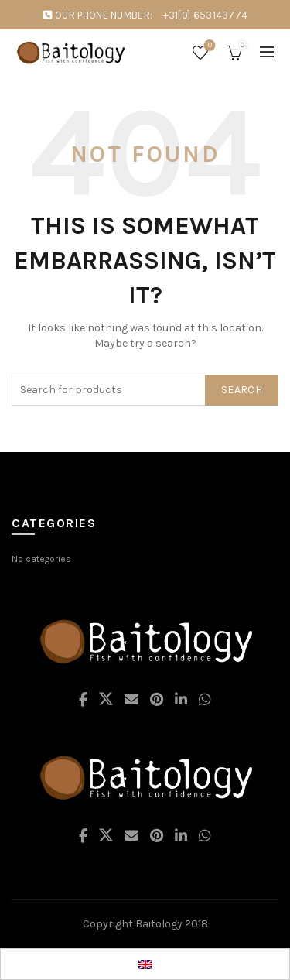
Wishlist (208, 46)
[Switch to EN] (145, 964)
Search (242, 390)
